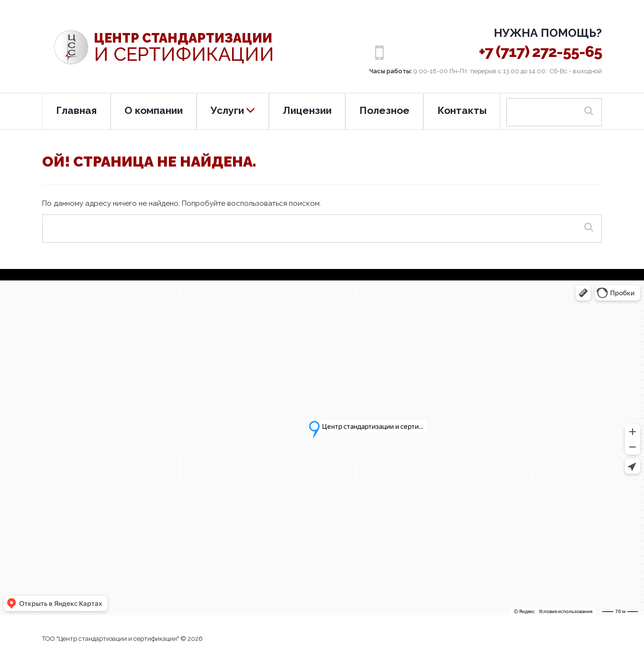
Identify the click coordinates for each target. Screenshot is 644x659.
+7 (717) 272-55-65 (540, 51)
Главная (76, 110)
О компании (154, 110)
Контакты (462, 110)
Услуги (233, 110)
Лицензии (307, 110)
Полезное (384, 110)
